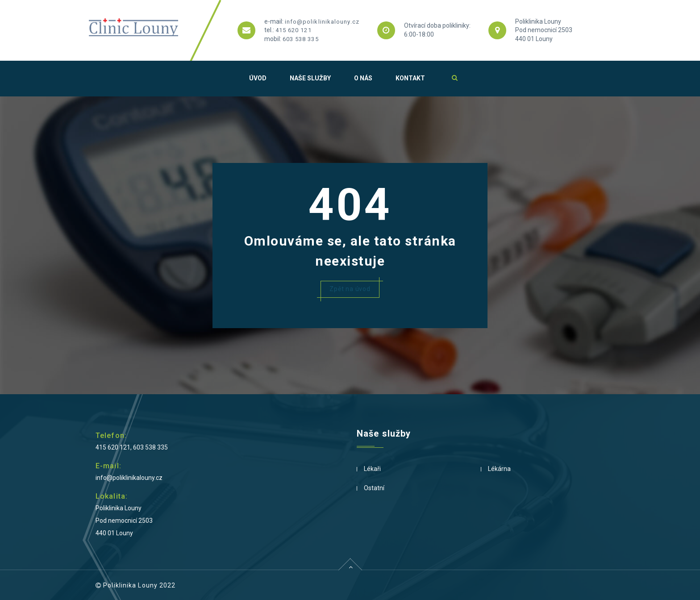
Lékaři (372, 469)
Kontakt (410, 78)
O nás (363, 78)
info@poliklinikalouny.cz (322, 22)
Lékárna (499, 469)
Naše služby (310, 78)
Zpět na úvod (350, 289)
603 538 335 (301, 39)
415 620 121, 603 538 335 (132, 447)
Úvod (258, 78)
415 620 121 (294, 30)
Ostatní (374, 488)
